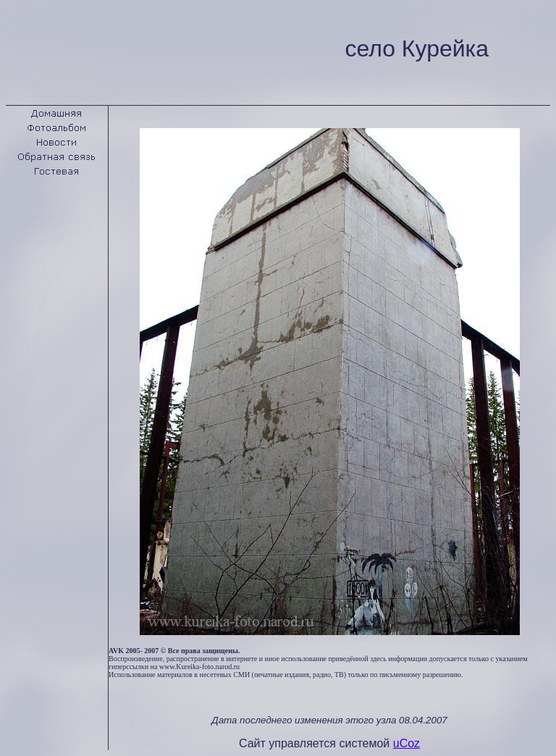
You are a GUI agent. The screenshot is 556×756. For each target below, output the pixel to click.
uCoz (407, 743)
